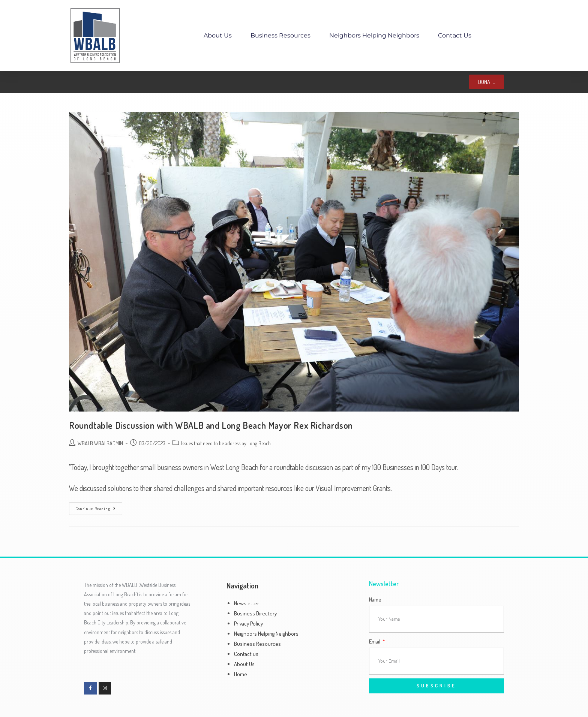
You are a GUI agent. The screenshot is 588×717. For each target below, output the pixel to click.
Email (375, 641)
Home (241, 674)
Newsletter (247, 603)
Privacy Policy (248, 623)
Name (375, 599)
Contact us (455, 35)
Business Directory (255, 613)
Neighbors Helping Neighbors (374, 35)
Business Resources (280, 35)
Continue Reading (99, 507)
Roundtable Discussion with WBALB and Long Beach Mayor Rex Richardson (211, 425)
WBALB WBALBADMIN (100, 443)
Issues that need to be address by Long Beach (226, 443)
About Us (218, 35)
